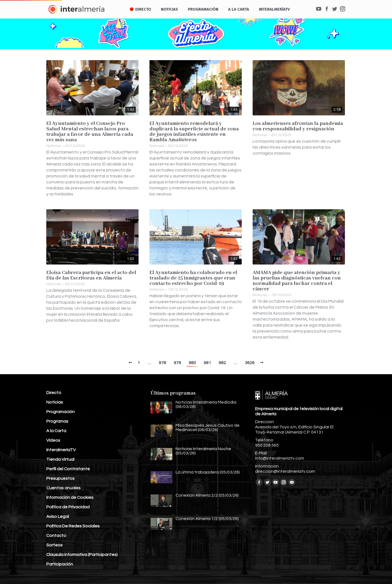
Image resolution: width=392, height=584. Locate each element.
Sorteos (54, 545)
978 (162, 363)
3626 (250, 363)
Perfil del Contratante (68, 469)
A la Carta (56, 431)
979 (177, 363)
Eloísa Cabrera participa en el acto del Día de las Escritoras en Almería (91, 275)
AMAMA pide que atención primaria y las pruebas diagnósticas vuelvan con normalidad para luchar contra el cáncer (297, 281)
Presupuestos (60, 478)
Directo (54, 393)
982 (222, 363)
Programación (60, 412)
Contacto (56, 536)
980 (192, 363)
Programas (57, 421)
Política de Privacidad (68, 507)
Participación (60, 564)
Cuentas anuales (63, 488)
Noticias (53, 146)
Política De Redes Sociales (73, 526)
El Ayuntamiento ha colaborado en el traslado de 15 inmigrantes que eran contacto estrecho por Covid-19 (193, 278)
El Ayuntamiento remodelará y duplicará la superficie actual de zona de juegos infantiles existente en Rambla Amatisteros (194, 132)
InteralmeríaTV (61, 450)
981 (207, 363)
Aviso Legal (58, 517)
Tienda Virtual (60, 459)
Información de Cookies (70, 497)
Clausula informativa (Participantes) (82, 555)
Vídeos (53, 440)
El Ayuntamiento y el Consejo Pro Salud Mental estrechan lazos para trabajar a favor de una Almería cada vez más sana (90, 132)
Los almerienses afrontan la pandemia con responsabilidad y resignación (298, 126)
